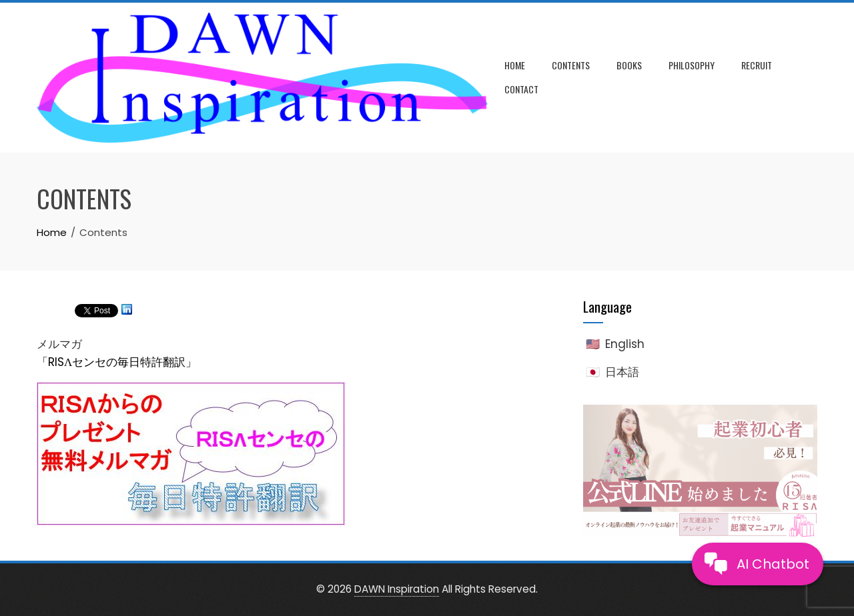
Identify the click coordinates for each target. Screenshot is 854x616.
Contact (521, 89)
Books (629, 65)
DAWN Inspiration (397, 589)
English (625, 344)
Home (515, 65)
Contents (571, 65)
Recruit (757, 65)
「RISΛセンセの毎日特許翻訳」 (117, 362)
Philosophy (692, 65)
